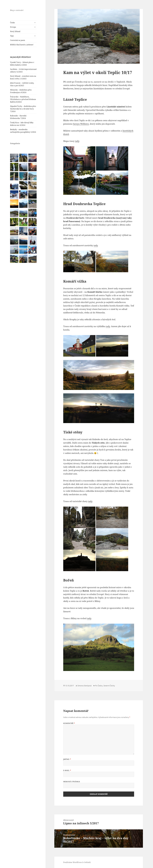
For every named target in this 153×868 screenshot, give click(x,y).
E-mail (67, 770)
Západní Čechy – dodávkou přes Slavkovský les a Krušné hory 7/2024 (23, 109)
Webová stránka (72, 782)
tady (77, 141)
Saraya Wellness (81, 124)
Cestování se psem (18, 40)
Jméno (67, 759)
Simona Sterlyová (84, 686)
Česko (12, 23)
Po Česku (99, 686)
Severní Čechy (109, 686)
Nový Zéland (15, 31)
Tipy (12, 36)
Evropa (13, 27)
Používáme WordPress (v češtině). (77, 862)
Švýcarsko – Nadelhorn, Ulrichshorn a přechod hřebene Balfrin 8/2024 (23, 99)
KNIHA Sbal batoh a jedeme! (22, 45)
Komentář (69, 723)
